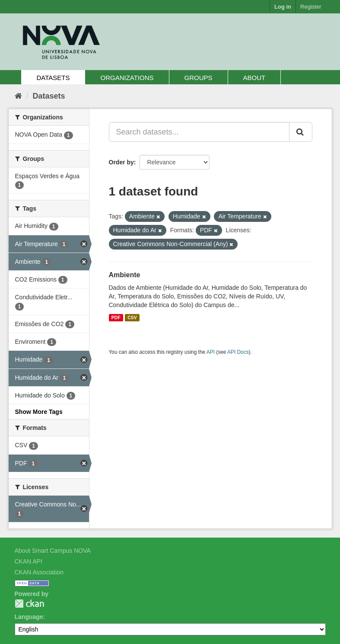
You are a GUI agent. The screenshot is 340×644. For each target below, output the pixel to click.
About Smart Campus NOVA (53, 551)
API (211, 352)
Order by (121, 162)
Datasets (53, 78)
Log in (283, 7)
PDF (116, 317)
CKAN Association (39, 572)
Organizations (127, 78)
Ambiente (125, 275)
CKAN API (29, 561)
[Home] (18, 96)
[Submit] (301, 132)
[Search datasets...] (199, 132)
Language (29, 617)
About (254, 78)
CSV (132, 317)
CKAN (29, 604)
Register (311, 7)
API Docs (238, 352)
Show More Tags (39, 412)
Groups (199, 78)
